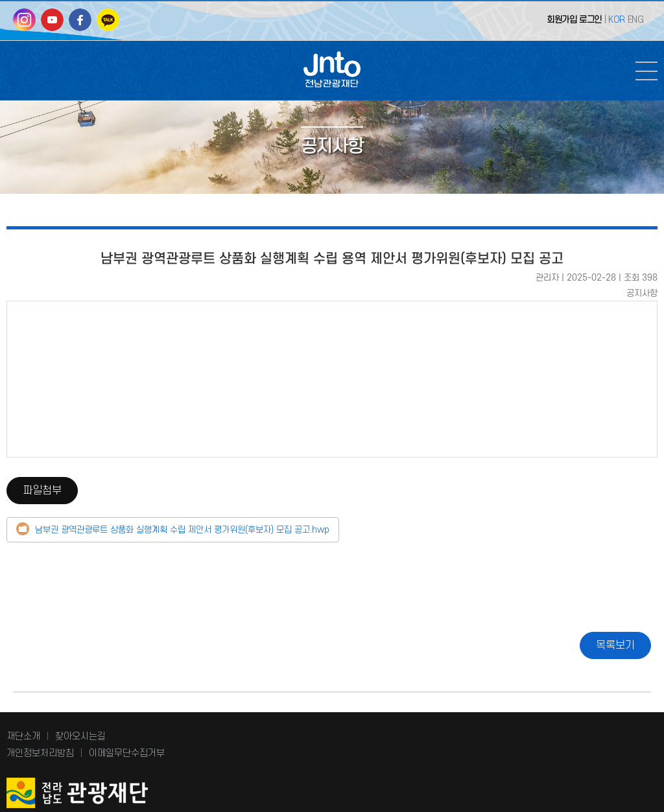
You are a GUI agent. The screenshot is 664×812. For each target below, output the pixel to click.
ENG (636, 20)
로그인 (590, 20)
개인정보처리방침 (40, 753)
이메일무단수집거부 (127, 753)
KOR (617, 20)
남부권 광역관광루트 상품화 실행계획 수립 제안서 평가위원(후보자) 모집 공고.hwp (182, 530)
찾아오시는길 (80, 737)
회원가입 (562, 20)
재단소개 (23, 737)
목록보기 (615, 645)
